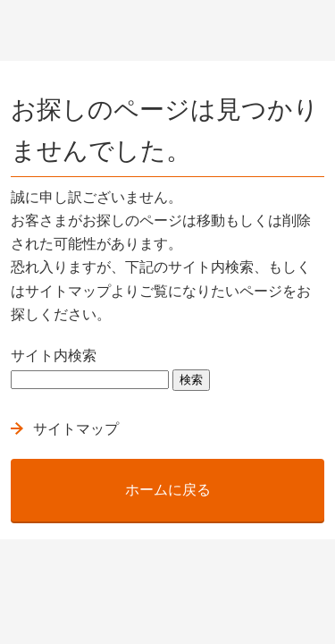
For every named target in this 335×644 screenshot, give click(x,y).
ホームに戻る (168, 490)
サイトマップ (76, 429)
